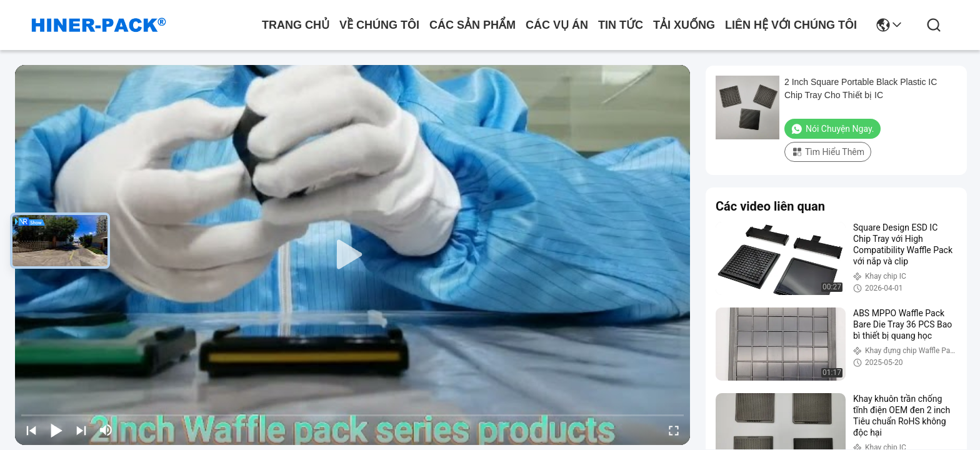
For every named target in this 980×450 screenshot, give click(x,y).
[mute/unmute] (106, 430)
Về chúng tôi (379, 25)
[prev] (31, 430)
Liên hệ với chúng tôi (791, 25)
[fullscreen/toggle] (674, 430)
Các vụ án (557, 25)
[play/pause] (56, 430)
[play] (352, 255)
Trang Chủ (296, 25)
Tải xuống (684, 25)
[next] (81, 430)
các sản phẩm (472, 25)
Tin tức (621, 25)
